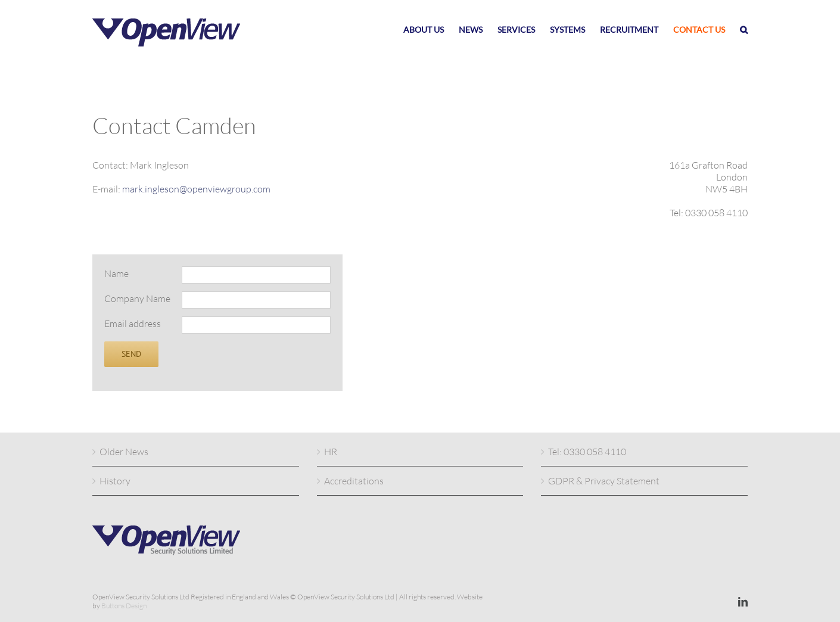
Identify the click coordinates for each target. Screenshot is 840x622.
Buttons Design (124, 606)
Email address (133, 324)
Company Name (137, 298)
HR (331, 452)
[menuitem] (431, 30)
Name (116, 273)
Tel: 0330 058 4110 (587, 452)
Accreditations (354, 481)
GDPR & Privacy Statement (604, 481)
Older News (124, 452)
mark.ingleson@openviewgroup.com (196, 189)
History (115, 481)
